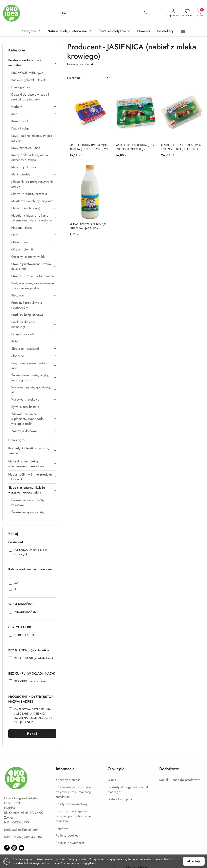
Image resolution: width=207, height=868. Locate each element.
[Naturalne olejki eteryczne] (69, 31)
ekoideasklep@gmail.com (21, 830)
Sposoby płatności (69, 780)
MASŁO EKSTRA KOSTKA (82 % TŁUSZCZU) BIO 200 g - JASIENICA (135, 147)
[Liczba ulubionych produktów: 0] (187, 13)
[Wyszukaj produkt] (103, 13)
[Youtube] (21, 848)
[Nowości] (144, 31)
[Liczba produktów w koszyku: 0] (199, 13)
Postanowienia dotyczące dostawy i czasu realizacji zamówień (73, 792)
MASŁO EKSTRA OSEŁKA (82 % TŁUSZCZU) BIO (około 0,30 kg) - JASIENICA (181, 147)
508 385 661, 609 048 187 (23, 837)
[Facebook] (7, 848)
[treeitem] (32, 63)
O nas (112, 780)
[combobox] (88, 78)
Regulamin (63, 828)
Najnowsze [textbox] (74, 78)
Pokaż (32, 734)
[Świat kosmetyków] (114, 31)
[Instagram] (14, 848)
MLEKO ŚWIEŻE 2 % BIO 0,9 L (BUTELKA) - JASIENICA (89, 226)
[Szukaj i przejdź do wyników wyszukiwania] (146, 13)
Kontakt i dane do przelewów (180, 780)
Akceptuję (194, 861)
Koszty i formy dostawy (72, 804)
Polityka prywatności (70, 843)
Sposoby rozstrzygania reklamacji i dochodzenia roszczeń (73, 816)
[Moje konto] (173, 13)
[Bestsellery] (165, 31)
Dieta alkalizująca (120, 799)
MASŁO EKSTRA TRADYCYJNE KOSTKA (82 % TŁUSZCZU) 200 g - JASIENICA (89, 147)
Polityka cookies (67, 835)
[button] (31, 31)
